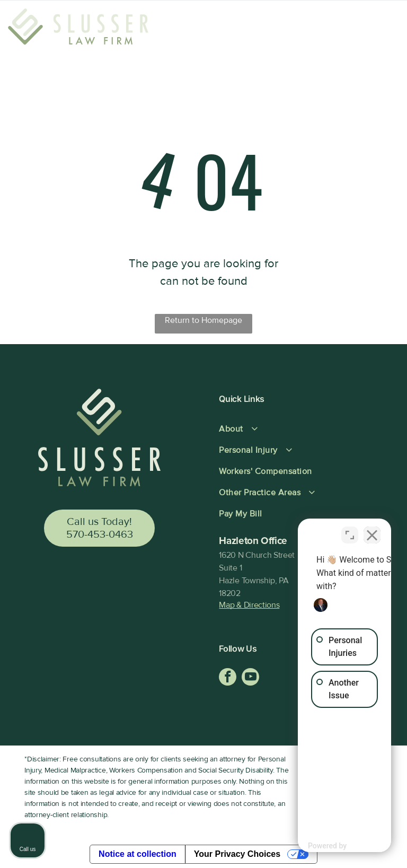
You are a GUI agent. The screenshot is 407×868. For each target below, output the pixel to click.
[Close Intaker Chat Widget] (372, 529)
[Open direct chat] (350, 529)
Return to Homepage (203, 320)
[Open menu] (382, 29)
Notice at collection (138, 854)
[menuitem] (296, 429)
